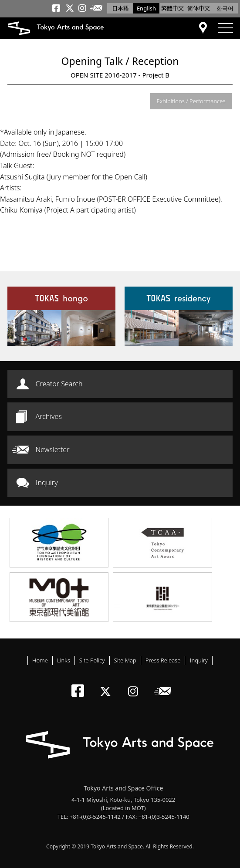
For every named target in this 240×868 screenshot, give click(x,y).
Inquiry (47, 483)
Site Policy (92, 660)
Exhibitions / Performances (191, 101)
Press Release (163, 660)
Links (64, 660)
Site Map (125, 660)
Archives (49, 416)
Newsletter (53, 449)
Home (40, 660)
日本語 (120, 8)
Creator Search (59, 384)
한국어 (225, 8)
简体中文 (199, 8)
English (146, 8)
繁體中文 (172, 8)
